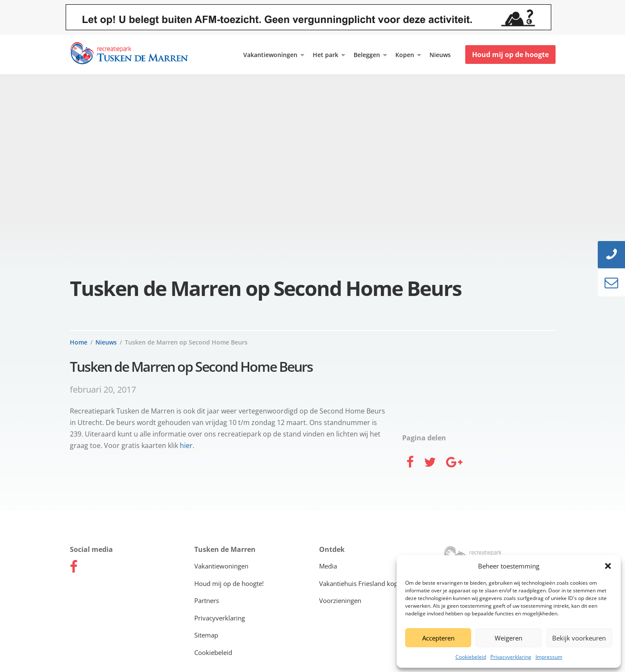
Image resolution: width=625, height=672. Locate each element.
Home (79, 342)
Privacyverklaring (511, 657)
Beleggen (367, 55)
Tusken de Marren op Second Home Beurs (186, 342)
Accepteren (438, 638)
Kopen (405, 55)
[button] (608, 566)
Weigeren (508, 638)
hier (186, 445)
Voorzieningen (340, 600)
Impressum (549, 657)
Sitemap (206, 635)
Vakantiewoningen (270, 55)
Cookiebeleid (471, 657)
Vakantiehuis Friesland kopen (362, 583)
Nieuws (440, 55)
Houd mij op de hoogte (510, 55)
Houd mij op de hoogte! (229, 583)
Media (328, 566)
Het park (325, 55)
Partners (207, 600)
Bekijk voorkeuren (579, 638)
